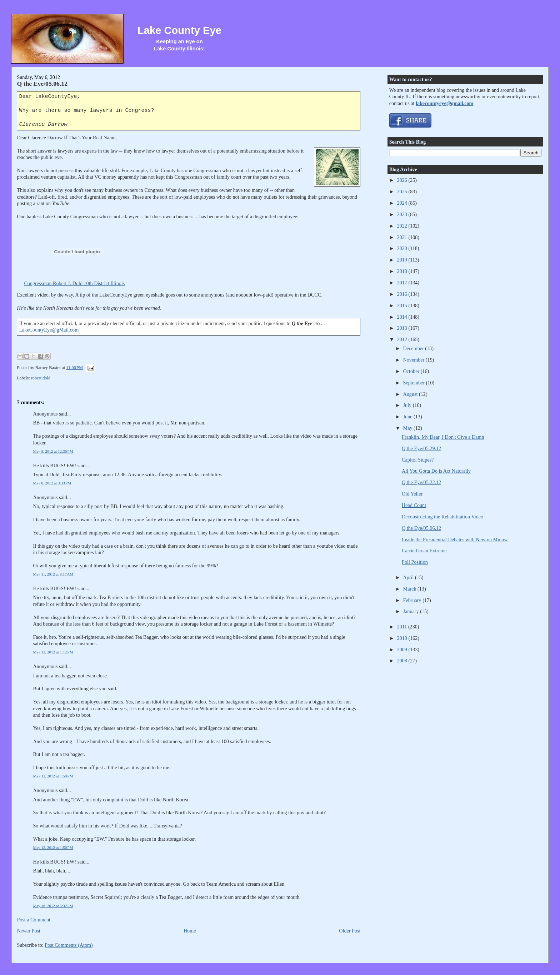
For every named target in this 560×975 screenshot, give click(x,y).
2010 (403, 638)
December (414, 348)
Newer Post (29, 931)
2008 (403, 661)
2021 (403, 237)
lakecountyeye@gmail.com (444, 103)
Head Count (414, 505)
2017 (403, 283)
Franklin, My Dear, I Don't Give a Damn (443, 437)
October (412, 371)
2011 (403, 627)
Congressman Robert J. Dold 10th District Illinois (74, 283)
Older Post (350, 931)
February (413, 600)
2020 (403, 248)
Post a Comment (34, 920)
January (412, 611)
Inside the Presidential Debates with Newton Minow (455, 539)
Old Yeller (412, 494)
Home (190, 931)
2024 (403, 203)
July (408, 405)
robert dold (41, 378)
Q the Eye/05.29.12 (421, 448)
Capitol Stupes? (418, 460)
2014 (403, 317)
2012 (403, 339)
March (411, 589)
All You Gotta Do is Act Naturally (436, 471)
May (409, 428)
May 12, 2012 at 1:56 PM (53, 847)
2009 (403, 650)
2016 (403, 294)
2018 (403, 271)
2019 (403, 260)
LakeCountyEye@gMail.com (49, 330)
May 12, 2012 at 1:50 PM (53, 776)
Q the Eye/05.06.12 (42, 84)
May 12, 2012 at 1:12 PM (53, 652)
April (409, 577)
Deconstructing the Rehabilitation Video (442, 517)
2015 (403, 305)
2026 (403, 180)
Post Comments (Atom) (69, 945)
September (415, 383)
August (411, 394)
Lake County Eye (179, 30)
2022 (403, 226)
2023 (403, 214)
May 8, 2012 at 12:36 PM (53, 451)
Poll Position (415, 562)
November (414, 360)
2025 (403, 191)
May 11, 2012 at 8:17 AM (53, 574)
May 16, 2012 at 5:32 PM (53, 906)
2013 (403, 328)
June (409, 417)
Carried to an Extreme (424, 551)
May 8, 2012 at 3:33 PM (52, 483)
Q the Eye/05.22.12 (421, 482)
